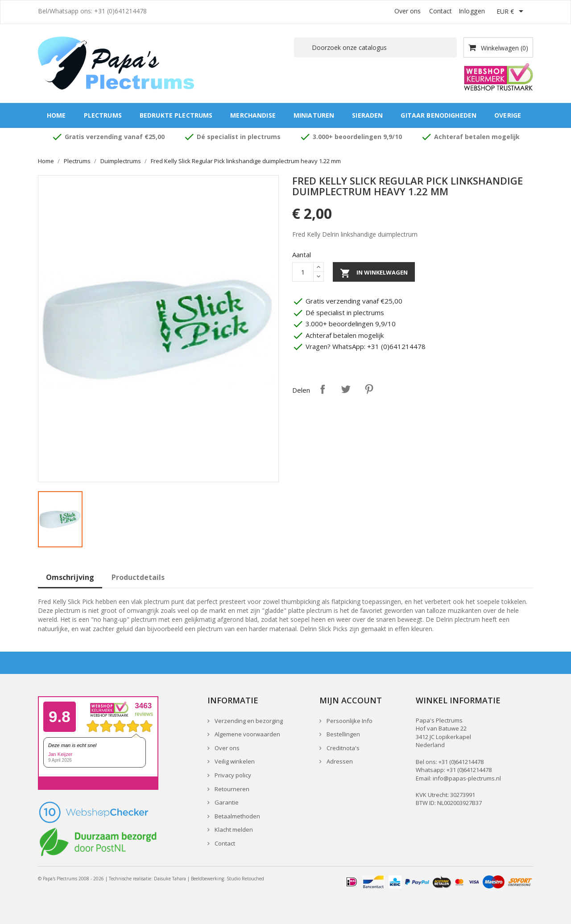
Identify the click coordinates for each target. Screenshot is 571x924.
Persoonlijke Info (349, 721)
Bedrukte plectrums (176, 115)
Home (56, 115)
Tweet (346, 389)
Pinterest (369, 389)
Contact (441, 11)
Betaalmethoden (237, 816)
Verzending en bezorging (248, 721)
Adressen (339, 761)
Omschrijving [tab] (70, 577)
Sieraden (367, 115)
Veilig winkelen (234, 761)
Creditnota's (342, 748)
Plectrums (103, 115)
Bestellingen (343, 734)
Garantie (226, 802)
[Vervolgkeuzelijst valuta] (511, 12)
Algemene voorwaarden (247, 734)
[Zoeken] (375, 47)
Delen (323, 389)
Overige (508, 115)
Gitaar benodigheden (439, 115)
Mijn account (351, 700)
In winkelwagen (374, 273)
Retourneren (231, 789)
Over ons (408, 11)
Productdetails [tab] (138, 577)
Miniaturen (314, 115)
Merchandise (253, 115)
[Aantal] (303, 272)
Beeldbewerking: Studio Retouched (228, 879)
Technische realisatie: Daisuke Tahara (147, 879)
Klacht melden (233, 830)
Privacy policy (232, 775)
